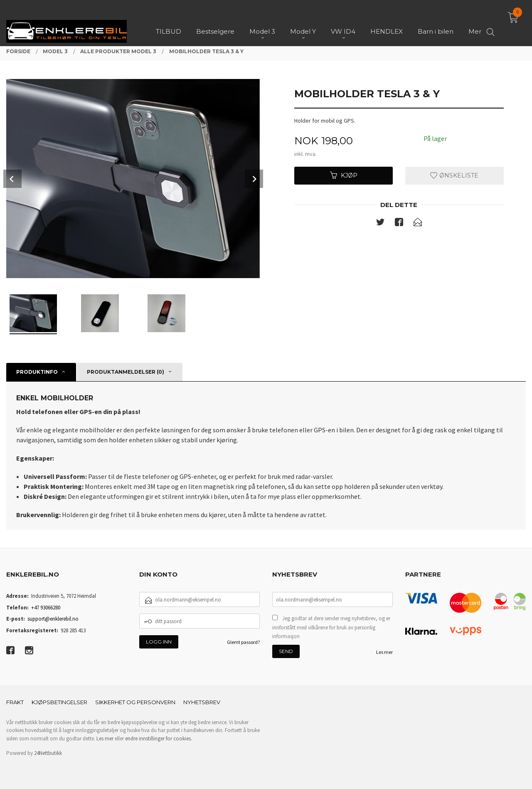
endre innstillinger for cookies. (159, 738)
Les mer (384, 652)
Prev (12, 179)
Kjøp (344, 175)
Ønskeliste (454, 175)
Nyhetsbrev (202, 702)
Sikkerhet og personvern (135, 702)
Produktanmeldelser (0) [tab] (126, 372)
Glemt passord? (243, 642)
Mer (475, 21)
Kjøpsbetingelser (59, 702)
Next (254, 179)
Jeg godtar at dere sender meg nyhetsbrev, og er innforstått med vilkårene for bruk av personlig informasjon (331, 627)
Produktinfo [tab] (37, 372)
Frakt (15, 702)
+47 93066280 (46, 608)
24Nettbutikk (48, 753)
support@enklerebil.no (53, 619)
